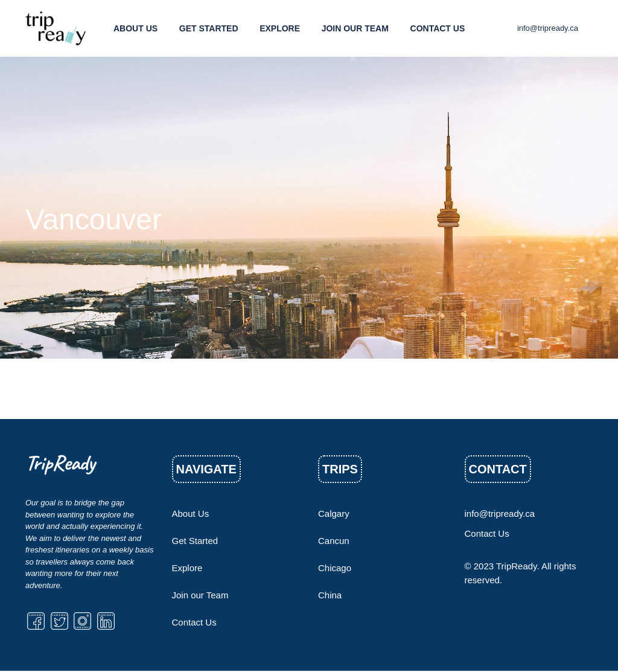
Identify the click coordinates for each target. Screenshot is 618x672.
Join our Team (355, 28)
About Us (135, 28)
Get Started (209, 28)
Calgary (334, 514)
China (330, 595)
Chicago (335, 568)
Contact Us (438, 28)
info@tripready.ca (548, 28)
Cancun (334, 541)
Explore (280, 28)
